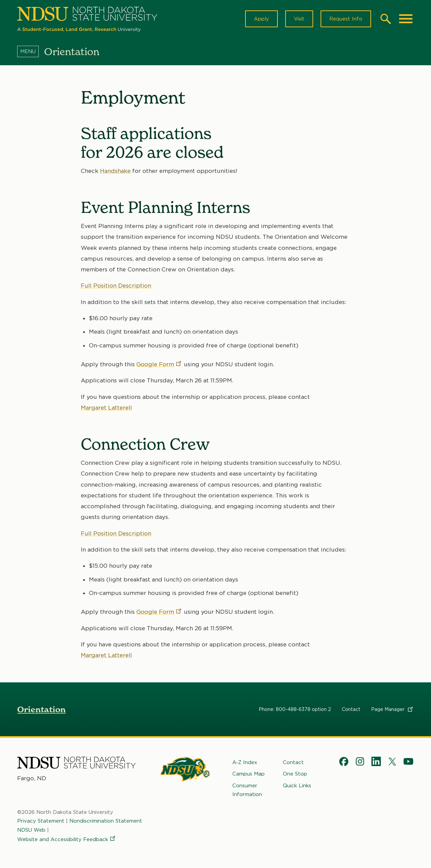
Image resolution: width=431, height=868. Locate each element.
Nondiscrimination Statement (106, 821)
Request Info (346, 19)
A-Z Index (245, 762)
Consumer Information (247, 790)
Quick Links (297, 785)
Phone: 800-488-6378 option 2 (295, 709)
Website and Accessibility (67, 839)
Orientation (41, 709)
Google (159, 364)
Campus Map (248, 774)
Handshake (115, 171)
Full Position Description (116, 286)
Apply (261, 19)
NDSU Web (31, 830)
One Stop (295, 774)
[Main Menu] (406, 19)
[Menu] (31, 51)
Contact (351, 709)
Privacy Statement (41, 821)
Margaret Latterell (106, 408)
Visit (299, 19)
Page (392, 709)
